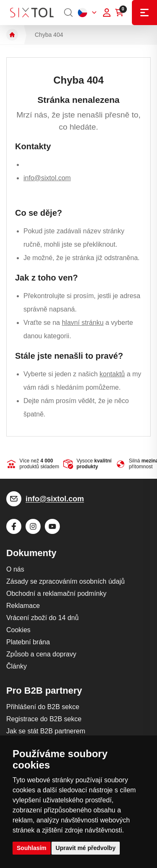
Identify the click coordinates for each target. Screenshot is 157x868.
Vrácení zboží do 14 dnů (42, 618)
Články (17, 666)
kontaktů (112, 374)
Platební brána (28, 642)
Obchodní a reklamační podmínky (56, 594)
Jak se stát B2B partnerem (46, 731)
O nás (15, 569)
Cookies (18, 630)
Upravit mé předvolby (86, 848)
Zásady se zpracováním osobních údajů (66, 581)
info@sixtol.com (47, 178)
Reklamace (23, 606)
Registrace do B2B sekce (44, 719)
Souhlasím (32, 848)
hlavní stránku (83, 323)
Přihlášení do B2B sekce (43, 707)
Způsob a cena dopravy (41, 654)
